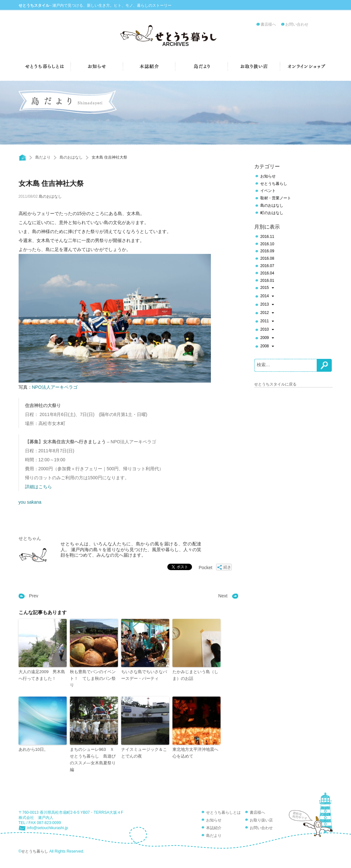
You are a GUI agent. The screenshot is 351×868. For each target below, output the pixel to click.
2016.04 (267, 273)
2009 (267, 338)
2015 (267, 288)
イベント (268, 191)
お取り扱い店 (261, 820)
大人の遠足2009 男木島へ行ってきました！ (42, 675)
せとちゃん (30, 538)
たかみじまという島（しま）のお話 (195, 675)
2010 (267, 330)
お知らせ (268, 176)
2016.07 (267, 266)
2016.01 (267, 281)
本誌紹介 (214, 828)
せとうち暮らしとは (223, 812)
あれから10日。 (33, 749)
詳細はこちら (38, 487)
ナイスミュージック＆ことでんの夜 (144, 753)
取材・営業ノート (276, 198)
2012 (267, 313)
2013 (267, 305)
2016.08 (267, 258)
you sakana (30, 502)
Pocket (206, 568)
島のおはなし (71, 157)
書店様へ (268, 24)
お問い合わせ (297, 24)
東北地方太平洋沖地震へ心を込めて (195, 753)
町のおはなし (272, 213)
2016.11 (267, 237)
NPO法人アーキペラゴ (55, 387)
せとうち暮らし (274, 184)
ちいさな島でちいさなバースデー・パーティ (144, 675)
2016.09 (267, 251)
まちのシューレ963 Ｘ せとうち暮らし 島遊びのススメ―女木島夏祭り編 (94, 759)
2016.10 (267, 244)
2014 (267, 297)
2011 (267, 322)
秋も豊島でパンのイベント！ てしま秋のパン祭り (93, 678)
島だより (43, 157)
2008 (267, 347)
